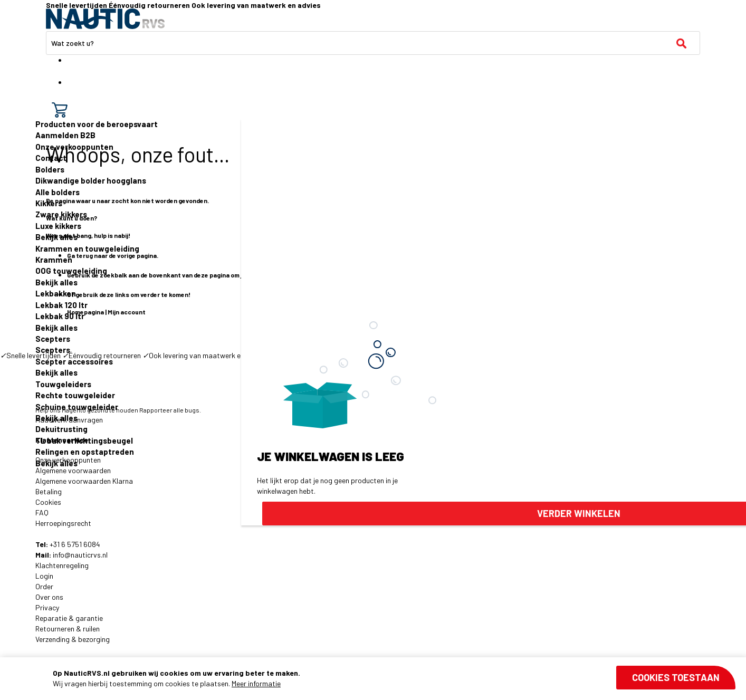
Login (44, 576)
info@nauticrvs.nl (80, 555)
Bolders (50, 169)
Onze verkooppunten (74, 147)
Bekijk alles (56, 237)
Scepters (53, 339)
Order (44, 586)
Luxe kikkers (58, 226)
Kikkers (49, 203)
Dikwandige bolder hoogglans (91, 180)
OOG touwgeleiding (71, 271)
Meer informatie (256, 683)
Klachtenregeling (62, 565)
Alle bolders (58, 192)
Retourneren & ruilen (68, 629)
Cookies (48, 502)
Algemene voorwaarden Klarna (84, 481)
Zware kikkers (61, 214)
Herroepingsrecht (63, 523)
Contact (51, 158)
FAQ (42, 512)
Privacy (47, 607)
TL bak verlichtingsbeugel (84, 440)
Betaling (49, 491)
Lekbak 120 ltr (61, 305)
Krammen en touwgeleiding (87, 248)
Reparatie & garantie (69, 618)
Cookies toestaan (676, 677)
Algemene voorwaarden (73, 470)
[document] (394, 678)
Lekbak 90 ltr (60, 316)
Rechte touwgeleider (75, 395)
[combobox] (373, 43)
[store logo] (105, 19)
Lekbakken (56, 293)
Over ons (49, 597)
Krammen (54, 260)
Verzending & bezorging (73, 639)
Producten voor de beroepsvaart (97, 124)
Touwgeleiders (63, 384)
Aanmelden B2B (65, 135)
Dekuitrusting (61, 429)
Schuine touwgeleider (77, 407)
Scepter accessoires (74, 361)
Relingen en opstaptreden (85, 452)
